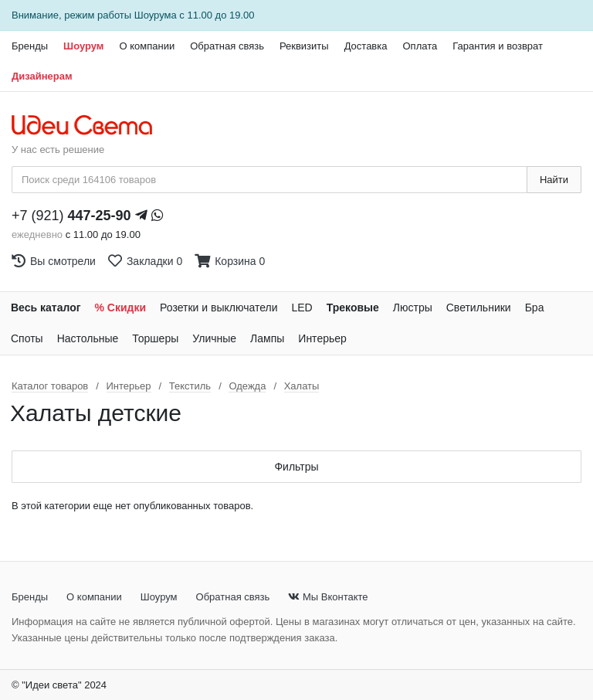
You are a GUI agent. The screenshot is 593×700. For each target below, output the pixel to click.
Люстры (413, 308)
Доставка (366, 46)
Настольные (88, 338)
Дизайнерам (42, 76)
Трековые (353, 308)
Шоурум (83, 46)
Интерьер (322, 338)
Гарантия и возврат (498, 46)
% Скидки (121, 308)
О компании (147, 46)
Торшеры (155, 338)
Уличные (214, 338)
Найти (554, 180)
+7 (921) (71, 216)
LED (302, 308)
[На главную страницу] (90, 126)
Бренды (30, 46)
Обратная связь (227, 46)
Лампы (267, 338)
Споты (27, 338)
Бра (535, 308)
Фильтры (296, 467)
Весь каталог (46, 308)
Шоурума (156, 15)
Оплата (420, 46)
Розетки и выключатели (219, 308)
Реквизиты (304, 46)
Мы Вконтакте (328, 597)
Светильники (479, 308)
